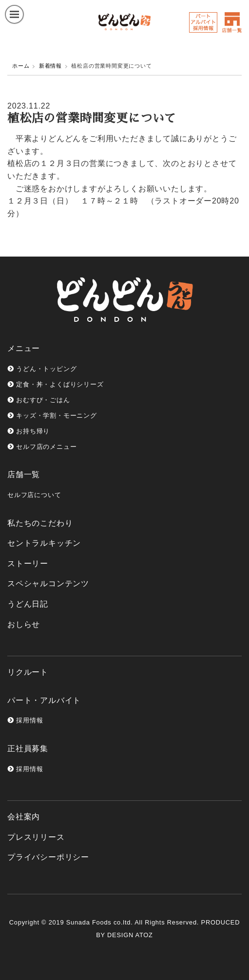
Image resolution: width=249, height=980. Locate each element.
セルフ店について (34, 495)
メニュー (24, 348)
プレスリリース (36, 837)
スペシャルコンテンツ (48, 583)
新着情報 (50, 66)
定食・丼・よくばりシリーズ (56, 384)
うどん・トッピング (42, 369)
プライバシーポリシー (48, 857)
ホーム (21, 66)
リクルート (28, 672)
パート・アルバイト (44, 700)
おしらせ (24, 624)
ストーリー (28, 564)
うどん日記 (28, 604)
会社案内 (24, 817)
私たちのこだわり (40, 523)
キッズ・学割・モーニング (52, 416)
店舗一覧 (24, 474)
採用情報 (25, 720)
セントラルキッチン (44, 543)
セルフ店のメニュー (42, 447)
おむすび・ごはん (39, 400)
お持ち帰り (29, 431)
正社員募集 (28, 749)
